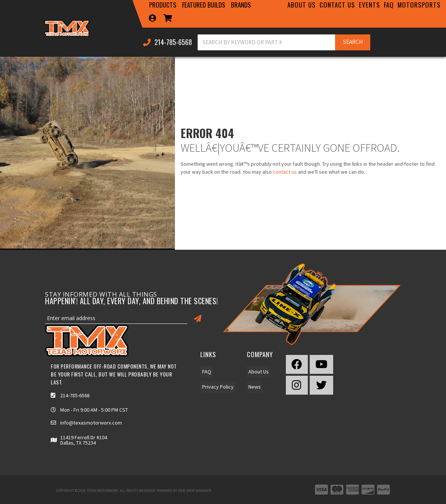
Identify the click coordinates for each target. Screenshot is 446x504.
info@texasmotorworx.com (91, 423)
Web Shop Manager (195, 491)
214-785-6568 (75, 395)
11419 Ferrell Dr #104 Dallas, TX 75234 (84, 440)
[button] (163, 5)
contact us (285, 172)
